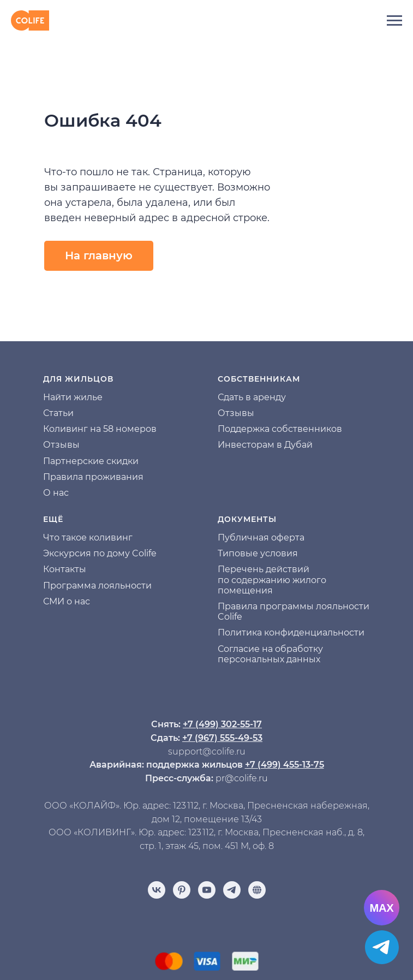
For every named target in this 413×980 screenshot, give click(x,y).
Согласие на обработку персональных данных (270, 654)
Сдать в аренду (252, 397)
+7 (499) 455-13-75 (285, 765)
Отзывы (61, 445)
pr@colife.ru (242, 778)
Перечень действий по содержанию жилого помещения (272, 580)
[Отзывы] (257, 890)
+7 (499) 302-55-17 (222, 724)
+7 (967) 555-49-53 (222, 738)
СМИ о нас (67, 601)
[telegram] (232, 890)
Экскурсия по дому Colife (100, 553)
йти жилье (79, 397)
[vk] (157, 890)
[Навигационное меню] (394, 21)
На (49, 397)
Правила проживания (93, 477)
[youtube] (207, 890)
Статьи (58, 413)
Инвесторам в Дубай (265, 445)
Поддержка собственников (280, 429)
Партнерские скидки (91, 461)
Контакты (65, 569)
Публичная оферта (261, 537)
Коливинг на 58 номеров (100, 429)
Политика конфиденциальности (291, 632)
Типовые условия (258, 553)
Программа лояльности (97, 586)
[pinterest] (182, 890)
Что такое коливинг (88, 537)
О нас (56, 493)
